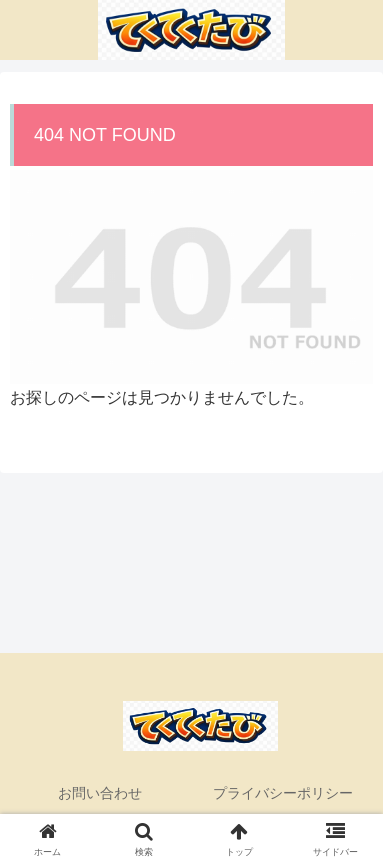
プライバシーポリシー (283, 793)
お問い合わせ (100, 793)
